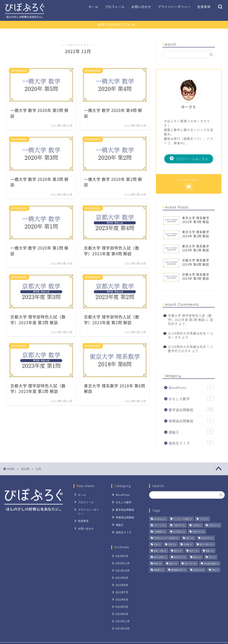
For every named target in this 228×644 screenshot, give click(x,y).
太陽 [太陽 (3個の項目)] (157, 545)
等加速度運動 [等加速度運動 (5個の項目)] (211, 564)
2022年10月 (122, 566)
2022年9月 (121, 573)
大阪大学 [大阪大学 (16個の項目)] (207, 538)
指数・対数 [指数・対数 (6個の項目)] (160, 551)
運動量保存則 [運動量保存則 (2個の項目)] (178, 570)
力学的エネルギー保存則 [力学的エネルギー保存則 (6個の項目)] (166, 538)
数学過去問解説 (191, 410)
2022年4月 (121, 606)
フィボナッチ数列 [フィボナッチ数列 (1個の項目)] (183, 519)
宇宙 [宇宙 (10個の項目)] (172, 545)
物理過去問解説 (191, 421)
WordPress (191, 388)
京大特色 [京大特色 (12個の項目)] (179, 532)
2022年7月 (121, 586)
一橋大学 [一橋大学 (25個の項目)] (179, 526)
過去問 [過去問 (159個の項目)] (199, 570)
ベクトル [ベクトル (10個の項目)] (160, 526)
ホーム (93, 7)
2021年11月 (122, 613)
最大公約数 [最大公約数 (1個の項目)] (160, 557)
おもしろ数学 (191, 399)
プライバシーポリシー (174, 7)
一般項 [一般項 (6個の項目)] (197, 526)
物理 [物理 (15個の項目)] (158, 564)
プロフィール (115, 7)
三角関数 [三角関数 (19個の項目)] (160, 532)
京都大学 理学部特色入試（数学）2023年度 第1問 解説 (190, 318)
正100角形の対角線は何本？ (189, 333)
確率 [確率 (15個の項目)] (173, 564)
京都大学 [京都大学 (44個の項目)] (198, 532)
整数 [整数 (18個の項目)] (210, 551)
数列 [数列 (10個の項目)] (178, 551)
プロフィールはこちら (189, 159)
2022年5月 (121, 600)
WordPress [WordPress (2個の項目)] (160, 519)
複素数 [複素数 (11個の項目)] (159, 570)
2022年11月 (122, 559)
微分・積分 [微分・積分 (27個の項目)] (207, 545)
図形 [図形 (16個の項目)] (190, 538)
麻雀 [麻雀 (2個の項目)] (215, 570)
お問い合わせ (141, 7)
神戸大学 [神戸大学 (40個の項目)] (190, 564)
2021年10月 (122, 620)
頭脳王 (191, 432)
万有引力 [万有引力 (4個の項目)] (214, 526)
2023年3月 (121, 552)
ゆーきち (175, 337)
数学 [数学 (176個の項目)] (194, 551)
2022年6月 (121, 593)
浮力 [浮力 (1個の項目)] (212, 557)
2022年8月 (121, 579)
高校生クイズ (191, 443)
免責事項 (204, 7)
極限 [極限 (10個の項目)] (197, 557)
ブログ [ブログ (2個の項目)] (204, 519)
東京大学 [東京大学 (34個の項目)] (180, 557)
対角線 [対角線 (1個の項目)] (188, 545)
